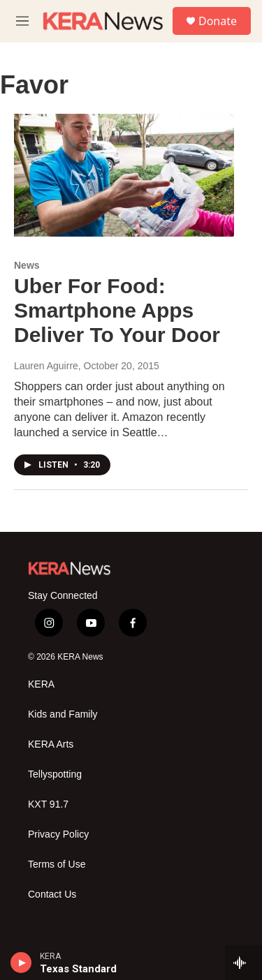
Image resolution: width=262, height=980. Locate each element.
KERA (41, 684)
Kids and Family (63, 714)
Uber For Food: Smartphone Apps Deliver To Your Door (117, 310)
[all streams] (243, 963)
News (27, 265)
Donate (218, 21)
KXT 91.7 (48, 804)
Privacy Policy (58, 834)
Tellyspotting (55, 774)
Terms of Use (57, 864)
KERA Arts (51, 744)
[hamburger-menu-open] (22, 21)
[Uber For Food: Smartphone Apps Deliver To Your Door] (124, 175)
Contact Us (52, 894)
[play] (21, 963)
